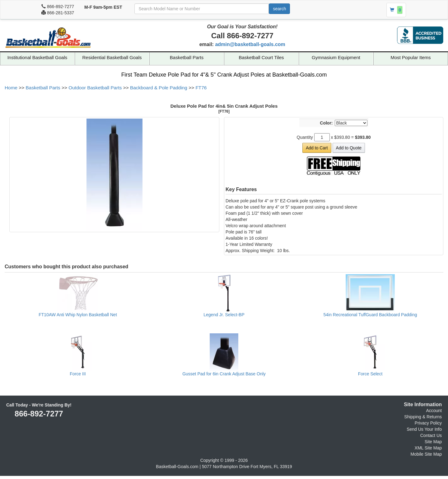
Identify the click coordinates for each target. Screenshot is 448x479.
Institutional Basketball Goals (37, 57)
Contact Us (431, 435)
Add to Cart (317, 148)
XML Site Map (428, 448)
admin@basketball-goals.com (250, 44)
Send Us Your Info (424, 429)
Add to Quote (349, 148)
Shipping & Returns (423, 417)
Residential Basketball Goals (112, 57)
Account (434, 411)
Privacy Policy (428, 423)
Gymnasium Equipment (336, 57)
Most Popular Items (411, 57)
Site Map (433, 442)
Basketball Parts (187, 57)
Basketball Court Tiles (261, 57)
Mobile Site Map (426, 454)
